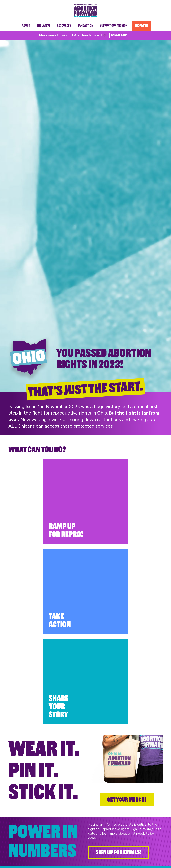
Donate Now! (119, 35)
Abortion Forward (85, 10)
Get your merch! (127, 800)
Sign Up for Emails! (120, 853)
